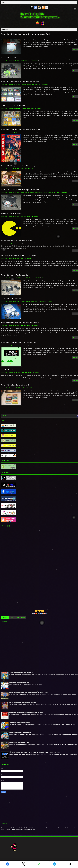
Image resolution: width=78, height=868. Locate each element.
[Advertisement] (13, 568)
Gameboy (28, 37)
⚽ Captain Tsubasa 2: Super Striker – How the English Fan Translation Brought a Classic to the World (34, 752)
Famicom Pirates (24, 345)
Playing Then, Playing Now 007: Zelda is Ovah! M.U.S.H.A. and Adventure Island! (29, 692)
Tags (12, 618)
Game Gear (23, 37)
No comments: (59, 37)
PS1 (48, 37)
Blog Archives (21, 618)
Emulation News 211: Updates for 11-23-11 (19, 682)
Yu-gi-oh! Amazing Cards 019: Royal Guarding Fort (21, 672)
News (22, 216)
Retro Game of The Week (31, 132)
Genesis (32, 37)
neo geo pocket (47, 193)
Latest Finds (38, 37)
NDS (39, 278)
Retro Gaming (27, 216)
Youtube (32, 243)
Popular (5, 618)
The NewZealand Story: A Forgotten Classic (20, 722)
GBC (28, 193)
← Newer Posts (5, 409)
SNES (53, 37)
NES (45, 37)
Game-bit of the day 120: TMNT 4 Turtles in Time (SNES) (23, 702)
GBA (26, 193)
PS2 (50, 37)
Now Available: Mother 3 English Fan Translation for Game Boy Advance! (26, 712)
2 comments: (64, 193)
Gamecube (28, 302)
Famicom (24, 108)
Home (40, 409)
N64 (43, 37)
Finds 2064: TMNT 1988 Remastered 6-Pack (19, 742)
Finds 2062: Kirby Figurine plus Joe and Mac (20, 732)
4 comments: (37, 388)
